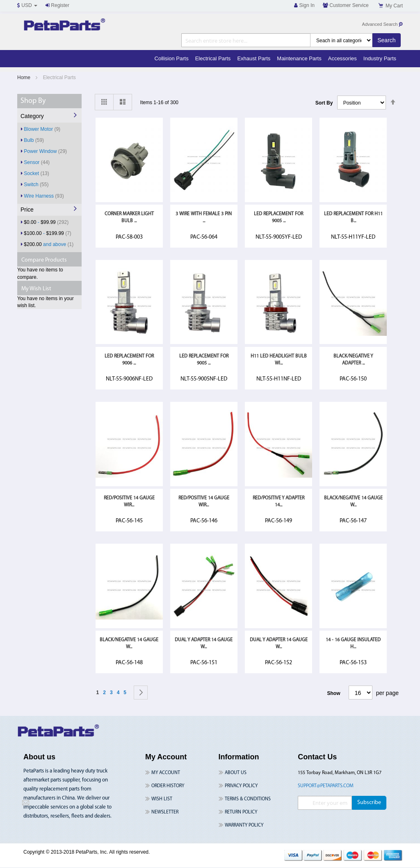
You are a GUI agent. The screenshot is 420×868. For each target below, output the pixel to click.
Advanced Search (383, 24)
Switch (36, 184)
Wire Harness (44, 196)
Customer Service (346, 5)
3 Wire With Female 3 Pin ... (204, 218)
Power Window (45, 151)
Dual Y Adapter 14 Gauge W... (204, 644)
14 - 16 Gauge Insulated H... (353, 644)
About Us (236, 773)
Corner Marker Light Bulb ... (129, 218)
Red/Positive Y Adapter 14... (278, 502)
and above (49, 244)
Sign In (304, 5)
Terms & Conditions (248, 799)
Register (57, 5)
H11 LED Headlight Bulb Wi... (279, 360)
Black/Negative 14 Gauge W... (353, 502)
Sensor (37, 162)
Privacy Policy (241, 786)
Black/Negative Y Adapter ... (353, 360)
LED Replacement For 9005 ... (278, 218)
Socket (36, 173)
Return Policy (241, 812)
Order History (168, 786)
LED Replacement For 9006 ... (129, 360)
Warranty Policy (244, 825)
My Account (166, 773)
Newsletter (165, 812)
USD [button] (27, 5)
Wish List (162, 799)
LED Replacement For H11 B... (353, 218)
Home (24, 77)
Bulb (34, 140)
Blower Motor (42, 129)
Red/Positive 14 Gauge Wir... (129, 502)
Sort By (324, 103)
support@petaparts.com (326, 786)
